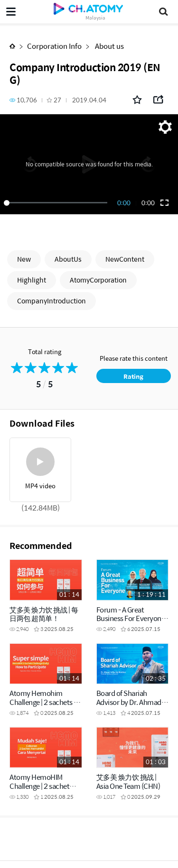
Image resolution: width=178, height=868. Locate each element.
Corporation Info (54, 46)
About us (109, 46)
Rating (133, 376)
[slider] (57, 203)
